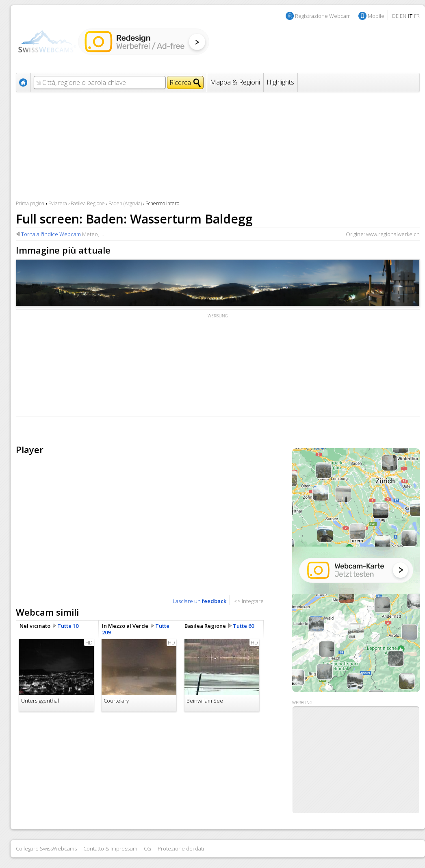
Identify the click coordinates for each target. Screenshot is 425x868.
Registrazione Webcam (323, 16)
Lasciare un (199, 601)
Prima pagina (30, 203)
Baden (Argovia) (125, 203)
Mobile (376, 16)
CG (147, 848)
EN (403, 16)
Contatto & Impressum (110, 848)
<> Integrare (249, 601)
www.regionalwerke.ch (393, 234)
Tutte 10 (68, 626)
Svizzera (58, 203)
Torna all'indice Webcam (51, 234)
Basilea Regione (88, 203)
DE (395, 16)
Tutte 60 (243, 626)
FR (417, 16)
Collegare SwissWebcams (46, 848)
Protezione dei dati (181, 848)
